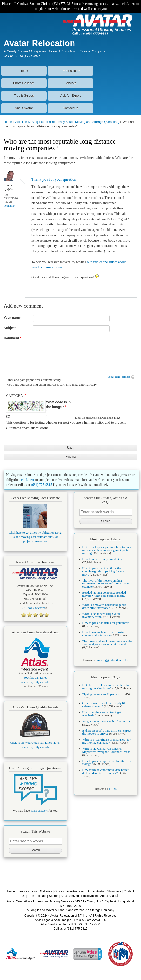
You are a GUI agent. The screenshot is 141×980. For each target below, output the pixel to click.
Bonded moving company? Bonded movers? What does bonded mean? (104, 594)
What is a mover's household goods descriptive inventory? (104, 606)
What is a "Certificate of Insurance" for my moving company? (106, 741)
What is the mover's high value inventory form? (101, 615)
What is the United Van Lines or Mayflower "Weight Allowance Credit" (106, 750)
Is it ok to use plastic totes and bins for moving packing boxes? (106, 687)
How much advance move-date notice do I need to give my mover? (105, 771)
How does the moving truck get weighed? (102, 714)
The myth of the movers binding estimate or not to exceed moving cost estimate (106, 584)
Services (71, 83)
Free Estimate (70, 71)
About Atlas (110, 896)
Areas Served (70, 896)
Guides (59, 891)
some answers (39, 811)
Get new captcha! (8, 417)
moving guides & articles (113, 660)
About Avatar (24, 108)
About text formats (118, 377)
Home (24, 71)
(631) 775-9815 (63, 4)
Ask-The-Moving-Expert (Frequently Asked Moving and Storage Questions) (67, 122)
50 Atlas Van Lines (35, 678)
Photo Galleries (24, 83)
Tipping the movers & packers (101, 694)
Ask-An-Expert (71, 96)
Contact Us (70, 108)
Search (54, 896)
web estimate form (65, 9)
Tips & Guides (24, 96)
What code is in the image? (58, 405)
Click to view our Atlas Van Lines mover (35, 743)
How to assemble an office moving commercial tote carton (104, 634)
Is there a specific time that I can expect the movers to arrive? (107, 732)
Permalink (9, 206)
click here (129, 4)
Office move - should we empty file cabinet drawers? (104, 705)
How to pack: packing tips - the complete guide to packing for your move (104, 571)
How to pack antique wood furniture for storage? (107, 763)
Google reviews (35, 608)
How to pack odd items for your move (106, 623)
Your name (12, 318)
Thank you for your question (54, 179)
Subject (10, 328)
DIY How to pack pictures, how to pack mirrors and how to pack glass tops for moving (107, 550)
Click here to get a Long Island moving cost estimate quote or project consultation (35, 537)
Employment (90, 896)
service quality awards (35, 682)
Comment (11, 338)
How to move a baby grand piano (103, 559)
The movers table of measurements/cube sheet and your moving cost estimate (107, 643)
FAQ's (113, 789)
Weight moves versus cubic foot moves (106, 722)
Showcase (114, 891)
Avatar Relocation (39, 43)
